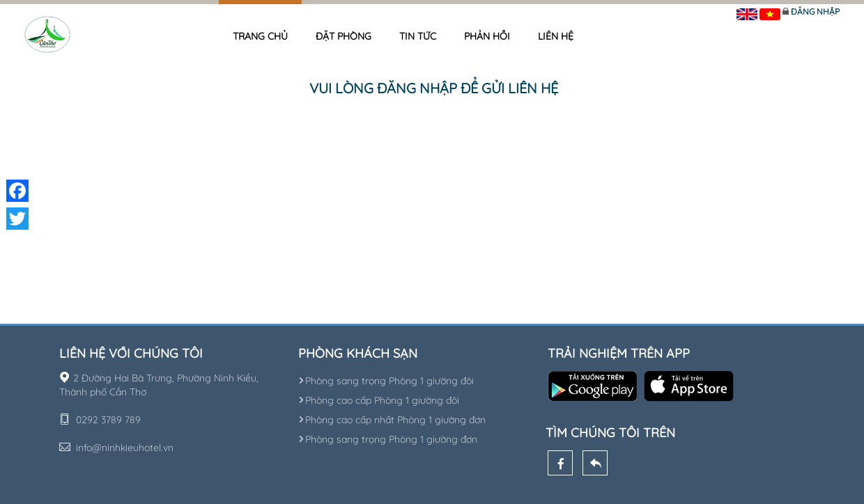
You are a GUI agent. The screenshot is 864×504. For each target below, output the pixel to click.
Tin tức (418, 36)
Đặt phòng (344, 36)
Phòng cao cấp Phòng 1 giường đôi (379, 400)
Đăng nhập (815, 11)
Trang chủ (260, 36)
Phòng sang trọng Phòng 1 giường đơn (388, 439)
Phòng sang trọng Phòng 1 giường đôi (386, 381)
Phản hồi (487, 36)
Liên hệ (556, 36)
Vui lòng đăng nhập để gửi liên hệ (434, 88)
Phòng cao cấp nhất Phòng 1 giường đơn (392, 420)
